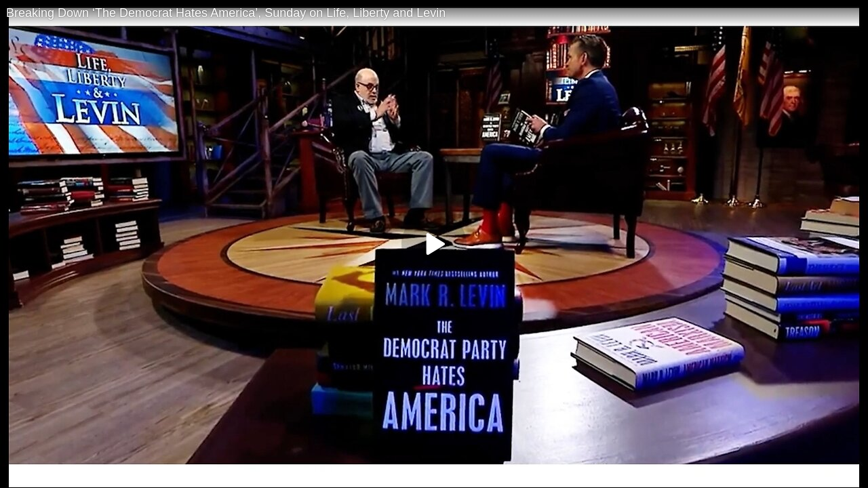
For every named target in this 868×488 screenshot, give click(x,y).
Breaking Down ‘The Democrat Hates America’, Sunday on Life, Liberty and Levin (226, 13)
